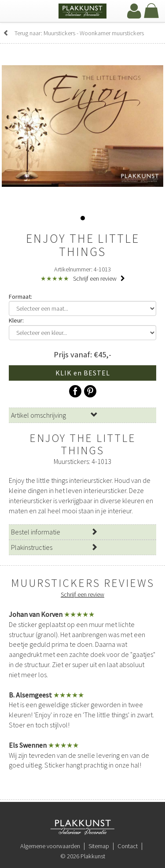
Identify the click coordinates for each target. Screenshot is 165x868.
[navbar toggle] (15, 12)
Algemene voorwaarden (50, 846)
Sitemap (99, 846)
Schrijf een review (99, 278)
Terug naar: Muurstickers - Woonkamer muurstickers (73, 33)
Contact (128, 846)
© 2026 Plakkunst (83, 856)
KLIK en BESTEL (83, 373)
